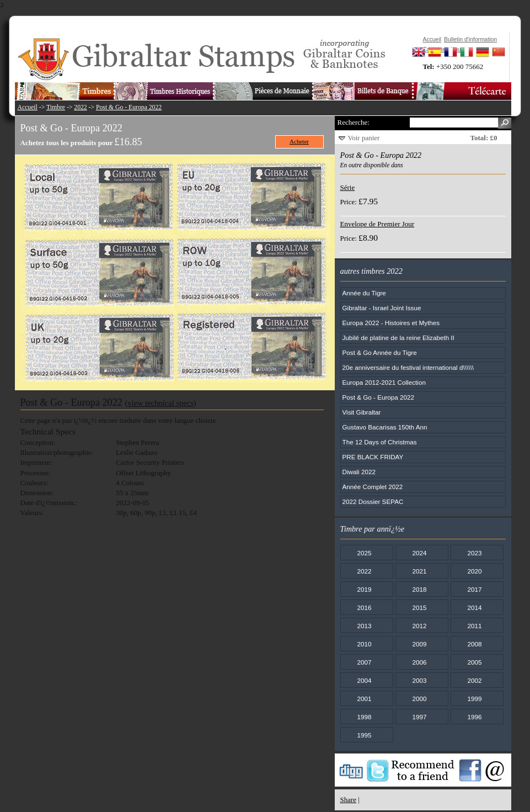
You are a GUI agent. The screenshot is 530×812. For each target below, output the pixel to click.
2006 (419, 662)
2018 (419, 589)
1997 (419, 717)
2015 (419, 607)
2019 (364, 589)
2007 (364, 662)
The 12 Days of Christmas (380, 442)
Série (348, 187)
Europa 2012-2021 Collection (384, 382)
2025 (364, 553)
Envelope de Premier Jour (378, 224)
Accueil (28, 107)
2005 (474, 662)
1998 (364, 717)
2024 (419, 553)
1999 (474, 699)
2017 (474, 589)
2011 (474, 626)
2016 (364, 607)
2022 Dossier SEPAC (373, 501)
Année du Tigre (364, 293)
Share (349, 800)
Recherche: (354, 122)
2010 (364, 644)
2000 (419, 699)
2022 (80, 107)
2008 (474, 644)
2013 (364, 626)
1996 (474, 717)
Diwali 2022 (359, 472)
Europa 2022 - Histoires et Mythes (391, 323)
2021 (419, 571)
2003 (419, 680)
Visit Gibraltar (362, 412)
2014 (474, 607)
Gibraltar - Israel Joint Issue (382, 308)
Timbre (56, 107)
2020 (474, 571)
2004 (364, 680)
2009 (419, 644)
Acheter (299, 141)
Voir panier (364, 138)
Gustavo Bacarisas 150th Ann (385, 427)
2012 (419, 626)
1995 (364, 735)
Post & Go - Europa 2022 (129, 107)
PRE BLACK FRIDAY (373, 457)
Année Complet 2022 (373, 487)
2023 (474, 553)
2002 (474, 680)
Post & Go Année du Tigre (380, 352)
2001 (364, 699)
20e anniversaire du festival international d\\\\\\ (408, 367)
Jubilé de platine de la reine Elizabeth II (398, 338)
